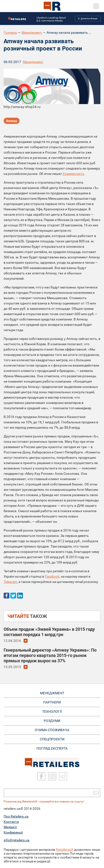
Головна (10, 33)
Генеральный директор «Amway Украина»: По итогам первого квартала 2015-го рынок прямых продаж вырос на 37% (50, 655)
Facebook (52, 576)
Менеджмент (32, 33)
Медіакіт (10, 827)
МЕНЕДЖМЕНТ (52, 693)
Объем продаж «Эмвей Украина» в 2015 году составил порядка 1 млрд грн (49, 632)
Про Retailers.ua (16, 816)
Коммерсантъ (73, 174)
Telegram (10, 582)
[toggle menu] (96, 6)
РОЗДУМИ (52, 721)
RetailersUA (65, 850)
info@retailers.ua (17, 840)
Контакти (11, 822)
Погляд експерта (52, 748)
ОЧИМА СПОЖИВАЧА (52, 730)
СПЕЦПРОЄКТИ (52, 739)
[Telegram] (63, 776)
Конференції (13, 832)
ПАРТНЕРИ (52, 702)
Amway (12, 121)
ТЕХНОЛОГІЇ (52, 712)
